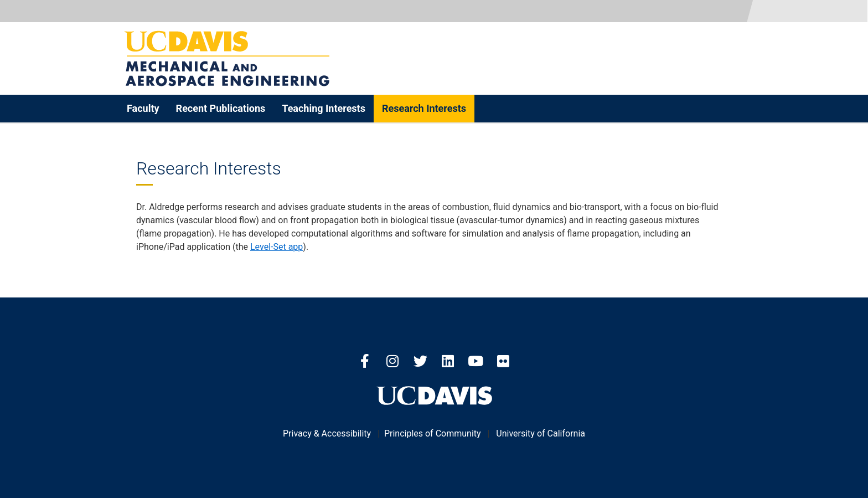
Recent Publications (221, 108)
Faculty (143, 108)
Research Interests (424, 108)
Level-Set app (277, 247)
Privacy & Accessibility (327, 433)
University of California (541, 433)
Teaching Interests (324, 108)
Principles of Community (433, 433)
